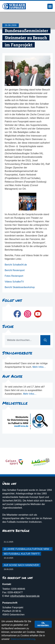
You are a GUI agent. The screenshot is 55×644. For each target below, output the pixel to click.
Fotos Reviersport (14, 276)
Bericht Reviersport (15, 270)
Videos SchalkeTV (14, 282)
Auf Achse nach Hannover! (21, 565)
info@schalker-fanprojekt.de (25, 596)
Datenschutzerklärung (23, 639)
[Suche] (45, 340)
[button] (50, 6)
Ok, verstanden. (43, 624)
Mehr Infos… (39, 367)
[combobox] (22, 340)
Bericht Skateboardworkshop (20, 287)
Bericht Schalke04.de (16, 265)
